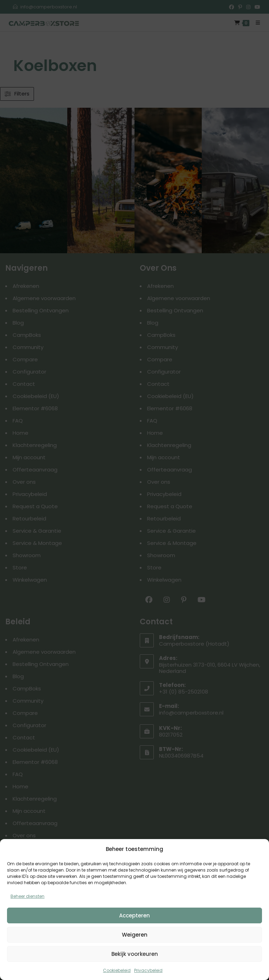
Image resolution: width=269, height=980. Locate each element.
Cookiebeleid (117, 970)
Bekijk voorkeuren (135, 954)
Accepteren (134, 915)
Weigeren (135, 935)
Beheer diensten (27, 896)
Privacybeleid (148, 970)
